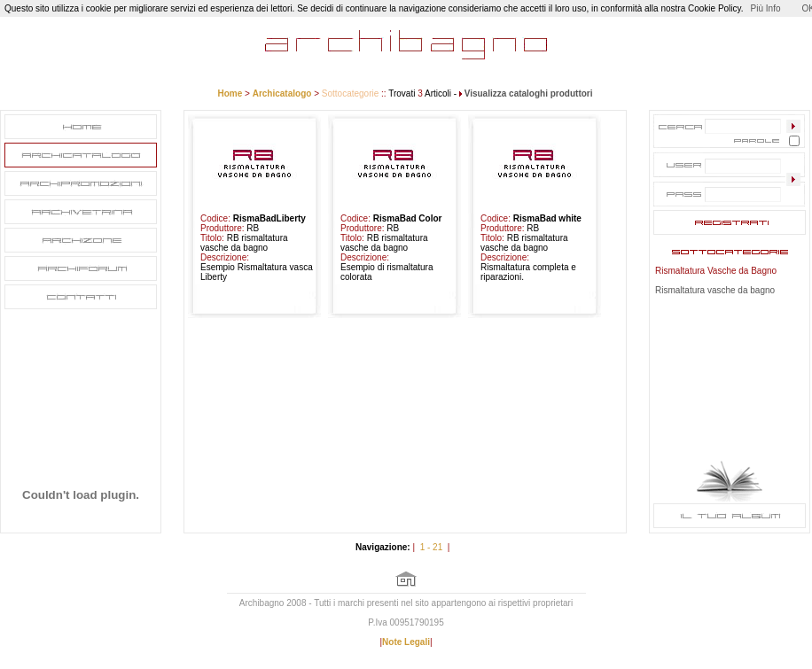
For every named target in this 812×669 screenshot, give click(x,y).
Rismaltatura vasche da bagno (715, 290)
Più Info (766, 8)
